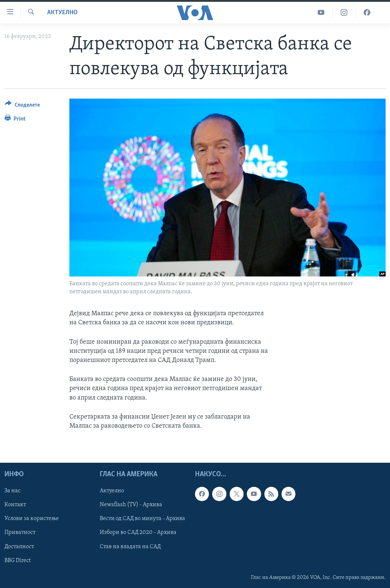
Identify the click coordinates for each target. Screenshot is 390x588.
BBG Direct (18, 561)
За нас (12, 491)
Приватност (20, 533)
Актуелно (62, 13)
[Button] (22, 106)
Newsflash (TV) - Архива (131, 505)
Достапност (19, 547)
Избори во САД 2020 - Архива (138, 533)
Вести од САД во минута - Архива (142, 519)
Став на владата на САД (130, 547)
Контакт (15, 505)
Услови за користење (32, 519)
